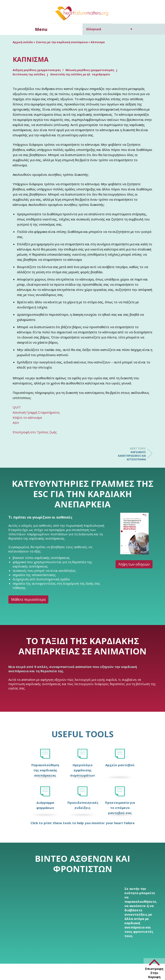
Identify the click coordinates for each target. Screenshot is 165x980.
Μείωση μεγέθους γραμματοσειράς (90, 70)
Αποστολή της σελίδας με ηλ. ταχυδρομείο (80, 74)
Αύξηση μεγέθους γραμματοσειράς (37, 70)
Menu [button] (41, 29)
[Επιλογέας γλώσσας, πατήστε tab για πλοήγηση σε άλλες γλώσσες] (109, 29)
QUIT (17, 407)
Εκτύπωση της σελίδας (29, 74)
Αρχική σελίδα (23, 42)
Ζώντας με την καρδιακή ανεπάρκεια (62, 42)
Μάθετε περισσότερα (28, 599)
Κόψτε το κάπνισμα (27, 417)
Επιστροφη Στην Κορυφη (154, 973)
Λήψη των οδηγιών (134, 564)
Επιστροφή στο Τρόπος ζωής (35, 432)
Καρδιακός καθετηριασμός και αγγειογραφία (129, 454)
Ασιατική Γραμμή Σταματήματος (36, 412)
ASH (16, 423)
